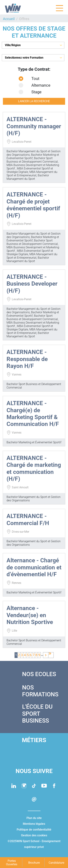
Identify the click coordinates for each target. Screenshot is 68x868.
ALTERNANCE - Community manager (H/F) (34, 126)
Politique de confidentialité (34, 830)
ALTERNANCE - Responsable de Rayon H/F (27, 359)
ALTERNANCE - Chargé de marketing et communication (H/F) (34, 468)
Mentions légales (34, 824)
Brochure (34, 863)
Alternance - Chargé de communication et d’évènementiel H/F (34, 567)
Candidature (56, 863)
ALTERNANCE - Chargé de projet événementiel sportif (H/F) (33, 205)
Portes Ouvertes (12, 863)
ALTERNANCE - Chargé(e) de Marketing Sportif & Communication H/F (33, 414)
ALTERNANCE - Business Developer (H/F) (32, 284)
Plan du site (34, 818)
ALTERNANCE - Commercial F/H (28, 519)
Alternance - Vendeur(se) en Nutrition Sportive (30, 615)
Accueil (9, 19)
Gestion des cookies (34, 835)
